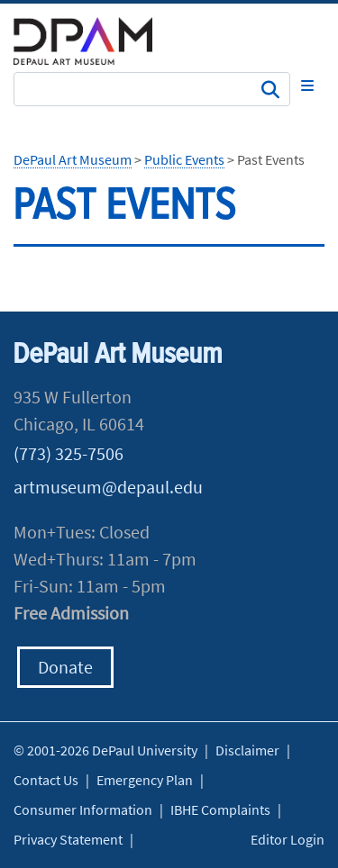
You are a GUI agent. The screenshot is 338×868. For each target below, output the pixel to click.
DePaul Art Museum (73, 159)
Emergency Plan (145, 780)
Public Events (184, 159)
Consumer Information (83, 809)
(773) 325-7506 (69, 453)
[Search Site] (152, 89)
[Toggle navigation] (307, 86)
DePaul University (95, 41)
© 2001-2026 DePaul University (105, 750)
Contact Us (46, 780)
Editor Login (288, 839)
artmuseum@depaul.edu (108, 487)
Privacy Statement (68, 839)
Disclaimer (247, 750)
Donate (65, 667)
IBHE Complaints (220, 809)
